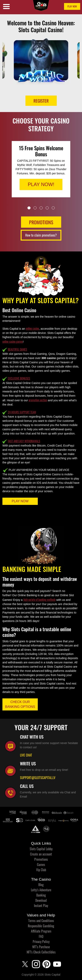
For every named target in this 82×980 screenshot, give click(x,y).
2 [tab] (35, 208)
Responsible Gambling (41, 926)
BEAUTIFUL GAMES (17, 349)
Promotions (41, 859)
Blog (41, 885)
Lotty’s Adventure (41, 890)
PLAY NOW (72, 6)
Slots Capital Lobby (41, 849)
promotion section (38, 400)
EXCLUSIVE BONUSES (19, 378)
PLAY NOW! (41, 184)
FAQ (41, 936)
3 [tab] (41, 208)
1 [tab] (29, 208)
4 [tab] (47, 208)
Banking (41, 895)
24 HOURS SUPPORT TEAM (22, 412)
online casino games (13, 341)
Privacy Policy (41, 942)
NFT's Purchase (41, 947)
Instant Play (41, 906)
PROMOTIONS (41, 222)
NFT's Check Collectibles (41, 952)
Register (41, 101)
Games (41, 865)
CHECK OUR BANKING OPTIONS (20, 704)
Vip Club (41, 870)
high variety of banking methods (39, 600)
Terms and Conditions (41, 921)
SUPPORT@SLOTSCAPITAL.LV (38, 778)
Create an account (41, 854)
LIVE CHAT (26, 755)
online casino (32, 328)
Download (41, 900)
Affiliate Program (41, 931)
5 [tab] (53, 208)
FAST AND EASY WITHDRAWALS (24, 441)
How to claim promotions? (41, 235)
